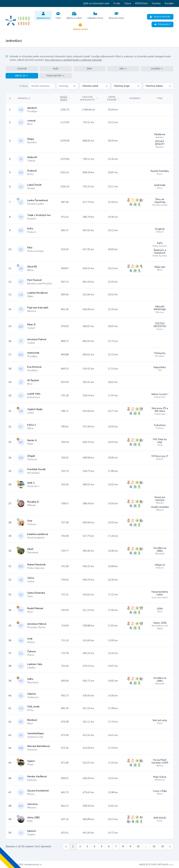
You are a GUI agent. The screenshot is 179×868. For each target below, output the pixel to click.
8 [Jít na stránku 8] (123, 846)
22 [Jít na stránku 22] (154, 846)
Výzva (128, 3)
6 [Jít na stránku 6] (109, 846)
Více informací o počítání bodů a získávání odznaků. (73, 60)
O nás (117, 3)
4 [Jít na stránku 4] (94, 846)
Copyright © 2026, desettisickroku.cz (24, 865)
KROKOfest (141, 3)
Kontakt (169, 3)
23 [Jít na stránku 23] (163, 846)
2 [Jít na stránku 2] (80, 846)
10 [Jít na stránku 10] (138, 846)
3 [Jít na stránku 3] (87, 846)
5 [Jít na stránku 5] (102, 846)
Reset (23, 86)
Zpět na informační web (96, 3)
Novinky (156, 3)
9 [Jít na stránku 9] (130, 846)
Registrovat (160, 17)
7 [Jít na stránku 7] (116, 846)
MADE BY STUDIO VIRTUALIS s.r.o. (156, 865)
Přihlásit (162, 24)
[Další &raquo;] (170, 847)
